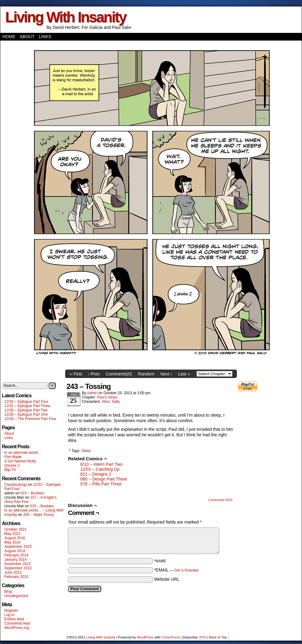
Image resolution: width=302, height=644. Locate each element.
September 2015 (18, 547)
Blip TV (10, 470)
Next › (166, 374)
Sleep (86, 451)
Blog (8, 591)
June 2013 (13, 572)
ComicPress (171, 637)
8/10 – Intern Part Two (101, 464)
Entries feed (14, 619)
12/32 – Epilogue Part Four (26, 402)
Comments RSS (220, 500)
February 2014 (16, 555)
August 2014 (15, 551)
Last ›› (184, 374)
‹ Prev (94, 374)
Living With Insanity (66, 17)
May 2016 (12, 542)
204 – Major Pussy (38, 515)
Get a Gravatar (187, 570)
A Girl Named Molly (20, 461)
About (27, 37)
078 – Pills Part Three (101, 484)
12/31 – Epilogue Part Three (27, 406)
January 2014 (16, 560)
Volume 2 (12, 465)
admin (92, 393)
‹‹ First (76, 374)
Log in (9, 615)
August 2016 (15, 538)
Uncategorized (16, 596)
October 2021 (16, 529)
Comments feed (17, 623)
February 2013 (16, 577)
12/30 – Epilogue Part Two (26, 410)
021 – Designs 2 (96, 474)
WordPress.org (17, 628)
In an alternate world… (23, 453)
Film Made (13, 457)
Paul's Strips (107, 397)
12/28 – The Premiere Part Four (30, 419)
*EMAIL (177, 570)
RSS (203, 637)
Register (11, 611)
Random (146, 374)
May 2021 (12, 534)
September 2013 (18, 568)
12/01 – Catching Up (100, 469)
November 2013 (17, 564)
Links (45, 37)
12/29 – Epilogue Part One (26, 414)
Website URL (167, 579)
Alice (106, 402)
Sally (116, 402)
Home (9, 37)
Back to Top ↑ (219, 637)
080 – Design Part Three (104, 479)
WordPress (145, 637)
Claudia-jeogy (16, 485)
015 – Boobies (32, 493)
